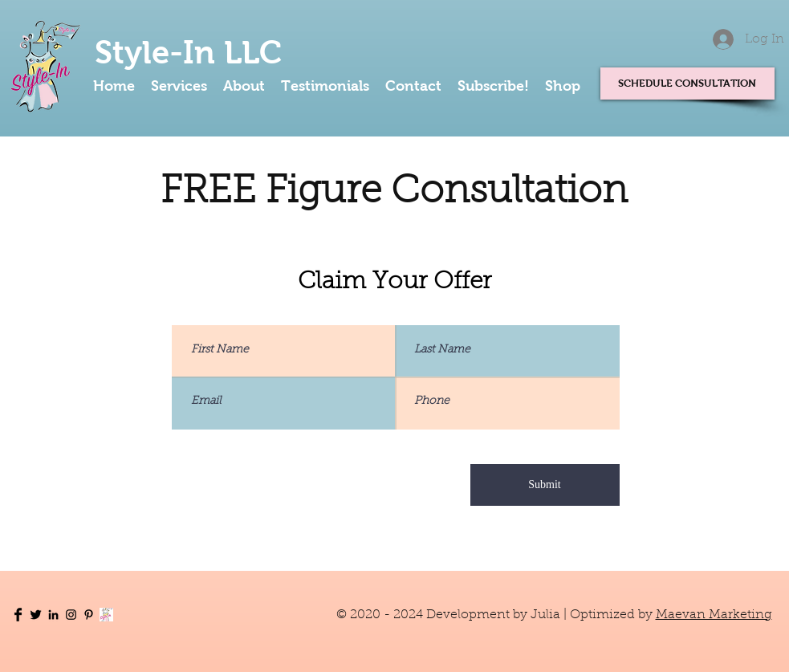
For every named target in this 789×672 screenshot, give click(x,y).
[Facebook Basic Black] (18, 615)
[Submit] (545, 485)
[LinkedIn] (53, 615)
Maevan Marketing (714, 615)
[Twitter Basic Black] (36, 615)
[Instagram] (71, 615)
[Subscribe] (106, 615)
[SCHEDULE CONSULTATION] (687, 83)
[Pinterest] (89, 615)
